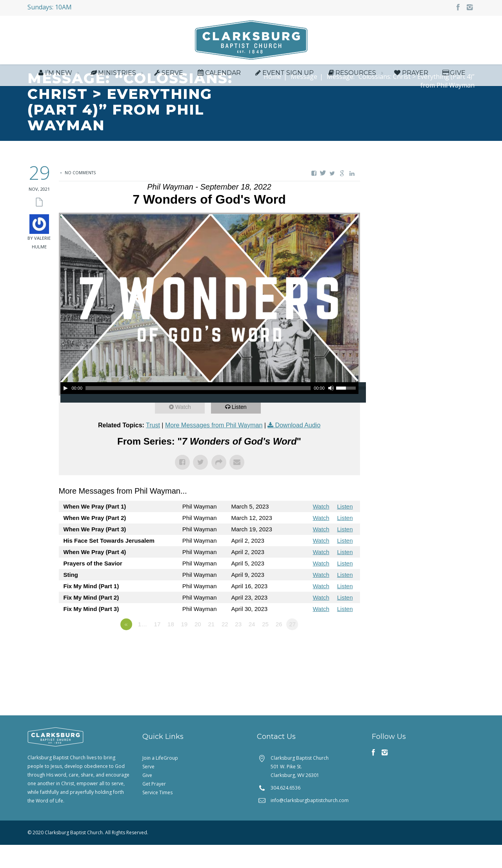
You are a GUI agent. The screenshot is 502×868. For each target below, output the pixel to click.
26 (279, 647)
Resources (351, 75)
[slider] (198, 411)
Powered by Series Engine (331, 669)
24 (252, 647)
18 (171, 647)
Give (453, 75)
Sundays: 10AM (50, 7)
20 (198, 647)
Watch (185, 430)
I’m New (54, 75)
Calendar (218, 75)
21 (211, 647)
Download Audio (298, 448)
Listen (241, 430)
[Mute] (331, 411)
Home (272, 100)
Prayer (410, 75)
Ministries (112, 75)
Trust (153, 448)
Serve (168, 75)
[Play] (65, 411)
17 (157, 647)
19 (185, 647)
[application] (209, 411)
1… (143, 647)
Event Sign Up (284, 75)
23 (238, 647)
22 (225, 647)
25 (265, 647)
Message (304, 100)
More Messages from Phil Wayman (214, 448)
